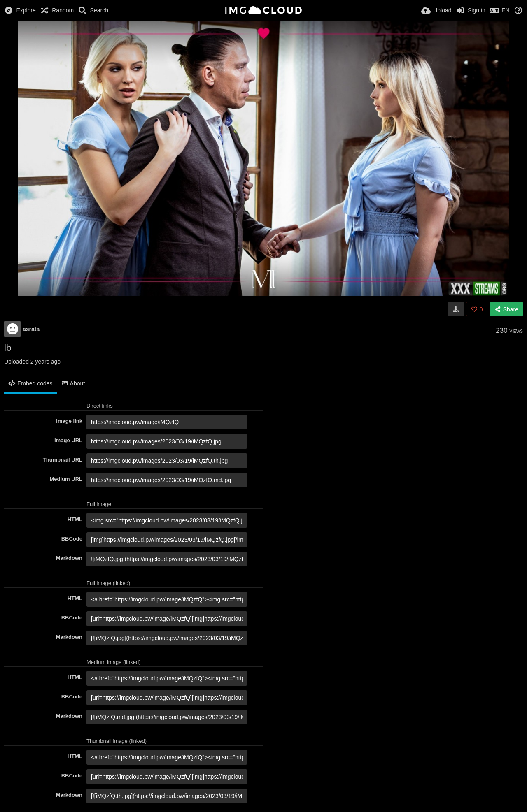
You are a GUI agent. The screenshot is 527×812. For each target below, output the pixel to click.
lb (8, 348)
